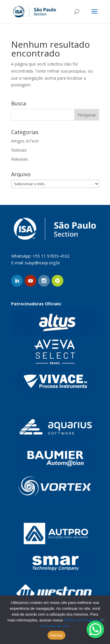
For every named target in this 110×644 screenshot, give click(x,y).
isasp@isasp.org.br (43, 263)
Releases (20, 159)
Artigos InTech (25, 141)
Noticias (19, 150)
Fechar (57, 635)
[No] (103, 620)
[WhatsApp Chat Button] (95, 629)
